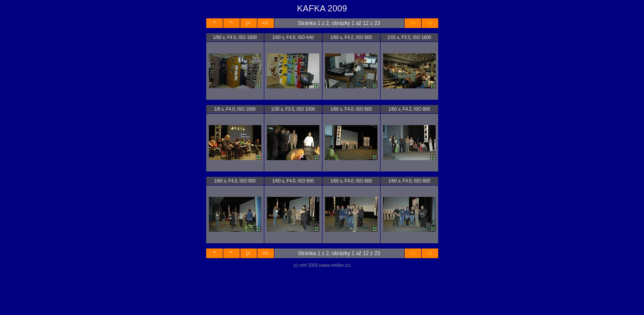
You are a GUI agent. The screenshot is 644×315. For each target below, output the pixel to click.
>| (429, 23)
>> (412, 23)
